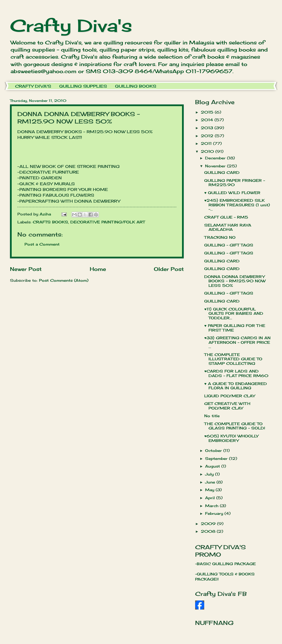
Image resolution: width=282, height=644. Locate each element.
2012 (208, 136)
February (215, 513)
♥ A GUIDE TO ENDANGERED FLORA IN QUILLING (236, 386)
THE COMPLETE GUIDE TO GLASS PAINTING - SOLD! (235, 426)
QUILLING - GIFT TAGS (229, 245)
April (211, 498)
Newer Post (26, 269)
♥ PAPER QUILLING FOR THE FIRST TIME (235, 328)
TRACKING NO (220, 237)
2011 (207, 143)
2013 (208, 128)
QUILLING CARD (222, 172)
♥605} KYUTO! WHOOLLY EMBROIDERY (231, 438)
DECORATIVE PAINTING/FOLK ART (108, 222)
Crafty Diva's (71, 25)
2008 (209, 531)
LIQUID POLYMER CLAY (230, 396)
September (217, 458)
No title (212, 416)
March (212, 506)
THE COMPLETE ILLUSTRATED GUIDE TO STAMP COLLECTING (233, 359)
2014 (208, 120)
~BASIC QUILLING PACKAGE (225, 564)
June (211, 482)
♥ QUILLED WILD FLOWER (232, 193)
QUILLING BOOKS (136, 86)
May (210, 490)
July (210, 474)
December (216, 158)
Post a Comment (42, 244)
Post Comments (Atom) (64, 280)
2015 (208, 112)
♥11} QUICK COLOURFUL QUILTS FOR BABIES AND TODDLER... (234, 313)
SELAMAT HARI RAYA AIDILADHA (228, 227)
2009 (209, 524)
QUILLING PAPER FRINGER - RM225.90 (235, 183)
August (213, 466)
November (216, 166)
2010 (208, 151)
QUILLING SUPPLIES (83, 86)
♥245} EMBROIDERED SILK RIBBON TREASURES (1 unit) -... (237, 205)
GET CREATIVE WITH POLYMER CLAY (227, 406)
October (214, 450)
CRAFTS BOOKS (50, 222)
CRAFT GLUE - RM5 (226, 217)
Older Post (169, 269)
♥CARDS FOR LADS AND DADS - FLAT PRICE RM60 (236, 373)
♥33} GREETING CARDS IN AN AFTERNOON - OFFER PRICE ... (237, 342)
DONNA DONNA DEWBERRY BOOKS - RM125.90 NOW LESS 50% (235, 281)
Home (98, 269)
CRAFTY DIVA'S (33, 86)
